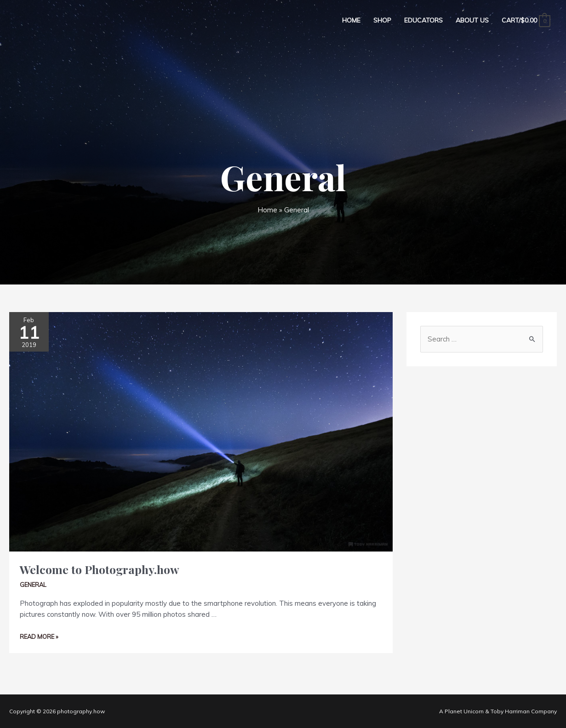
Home (351, 20)
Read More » (39, 637)
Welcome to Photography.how (100, 569)
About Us (472, 20)
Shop (382, 20)
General (33, 585)
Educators (423, 20)
